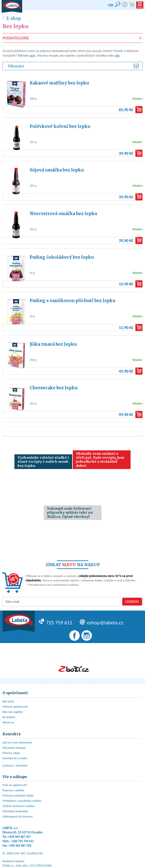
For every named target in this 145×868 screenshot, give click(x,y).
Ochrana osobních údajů (18, 795)
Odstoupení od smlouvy (18, 816)
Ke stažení (9, 717)
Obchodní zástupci (14, 748)
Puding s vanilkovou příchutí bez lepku (72, 301)
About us (8, 722)
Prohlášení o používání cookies (22, 801)
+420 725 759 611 (22, 841)
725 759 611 (56, 623)
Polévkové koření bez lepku (60, 126)
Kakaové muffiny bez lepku (59, 83)
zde (117, 55)
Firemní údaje (11, 753)
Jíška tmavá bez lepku (53, 344)
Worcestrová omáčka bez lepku (63, 214)
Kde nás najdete (13, 712)
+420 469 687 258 (20, 846)
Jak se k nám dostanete (17, 742)
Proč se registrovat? (15, 785)
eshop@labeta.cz (101, 623)
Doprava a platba (13, 790)
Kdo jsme (8, 701)
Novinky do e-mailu (15, 758)
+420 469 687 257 (19, 837)
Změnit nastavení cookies (19, 806)
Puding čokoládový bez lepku (62, 257)
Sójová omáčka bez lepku (57, 170)
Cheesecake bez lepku (54, 388)
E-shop (14, 18)
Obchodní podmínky (15, 811)
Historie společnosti (15, 707)
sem (33, 55)
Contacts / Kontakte (15, 765)
